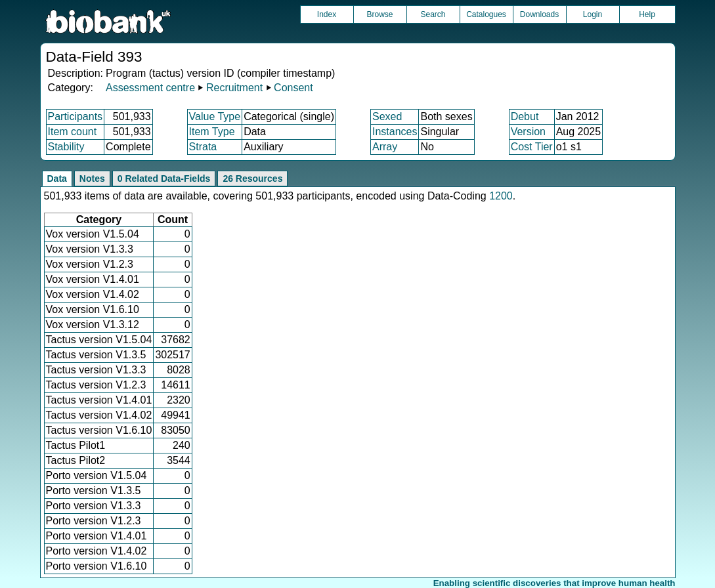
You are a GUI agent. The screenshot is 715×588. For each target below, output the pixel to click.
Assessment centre (150, 88)
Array (385, 147)
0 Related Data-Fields (164, 178)
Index (327, 14)
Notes (92, 178)
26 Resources (252, 178)
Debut (525, 116)
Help (647, 14)
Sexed (387, 116)
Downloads (539, 14)
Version (528, 132)
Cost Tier (532, 147)
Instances (395, 132)
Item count (73, 132)
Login (593, 14)
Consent (293, 88)
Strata (203, 147)
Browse (379, 14)
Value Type (215, 116)
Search (433, 14)
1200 (501, 196)
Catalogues (486, 14)
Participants (76, 116)
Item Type (212, 132)
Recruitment (234, 88)
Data (57, 178)
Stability (66, 147)
